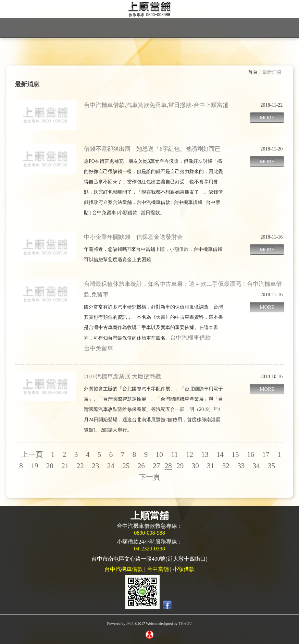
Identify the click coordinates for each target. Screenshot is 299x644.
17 (266, 454)
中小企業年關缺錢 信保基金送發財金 (133, 237)
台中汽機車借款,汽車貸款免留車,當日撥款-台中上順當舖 (156, 105)
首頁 (253, 72)
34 (256, 466)
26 (141, 466)
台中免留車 (98, 348)
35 (271, 466)
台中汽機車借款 (191, 338)
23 (95, 466)
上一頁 (32, 454)
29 (180, 466)
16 (251, 454)
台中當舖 (158, 569)
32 (226, 466)
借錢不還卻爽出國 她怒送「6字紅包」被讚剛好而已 (152, 149)
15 (235, 454)
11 (174, 454)
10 (159, 454)
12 (190, 454)
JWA (130, 623)
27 (156, 466)
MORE (267, 118)
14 (220, 454)
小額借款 (184, 569)
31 (210, 466)
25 (126, 466)
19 (34, 466)
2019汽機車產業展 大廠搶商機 (122, 376)
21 (65, 466)
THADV (185, 623)
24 (111, 466)
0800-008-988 (149, 533)
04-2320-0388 (149, 549)
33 (241, 466)
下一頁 (149, 477)
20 (50, 466)
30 (195, 466)
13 (205, 454)
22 (80, 466)
